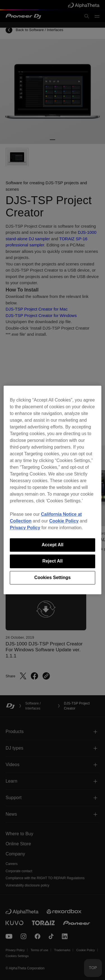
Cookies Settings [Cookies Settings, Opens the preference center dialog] (53, 577)
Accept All (53, 545)
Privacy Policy (25, 528)
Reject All (52, 561)
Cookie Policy (64, 521)
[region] (53, 490)
